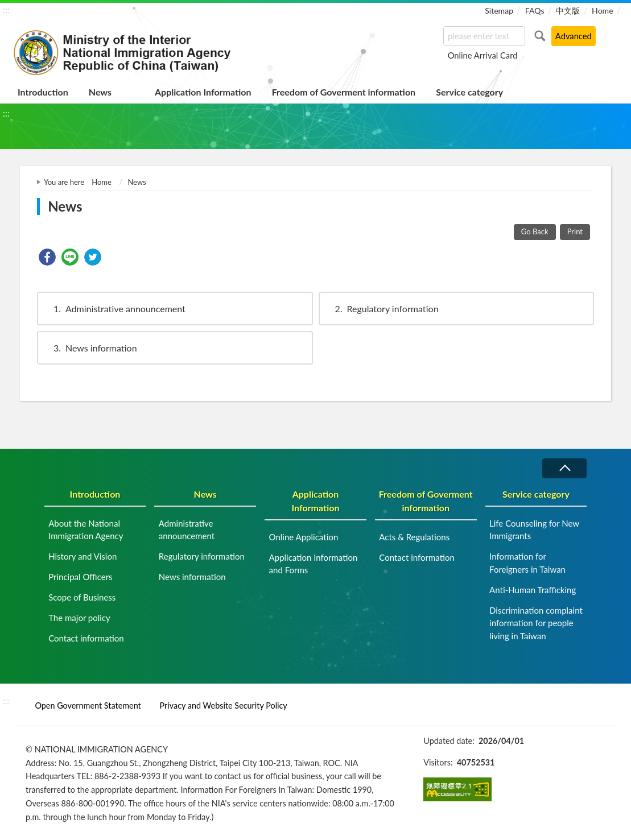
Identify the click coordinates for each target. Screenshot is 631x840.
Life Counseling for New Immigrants (534, 530)
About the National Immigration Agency (86, 530)
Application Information (203, 92)
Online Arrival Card (483, 55)
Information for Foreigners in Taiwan (527, 563)
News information (90, 348)
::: (6, 9)
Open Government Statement (88, 705)
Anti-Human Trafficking (533, 590)
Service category (469, 92)
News (100, 92)
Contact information (86, 638)
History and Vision (83, 556)
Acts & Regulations (414, 537)
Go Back (535, 231)
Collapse (564, 468)
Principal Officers (80, 577)
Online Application (304, 537)
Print (575, 231)
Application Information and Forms (314, 564)
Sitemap (499, 11)
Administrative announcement (114, 309)
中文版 (568, 11)
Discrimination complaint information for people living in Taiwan (536, 623)
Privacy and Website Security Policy (224, 705)
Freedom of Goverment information (344, 92)
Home (602, 11)
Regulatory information (382, 309)
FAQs (535, 11)
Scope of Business (82, 597)
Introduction (43, 92)
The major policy (79, 618)
